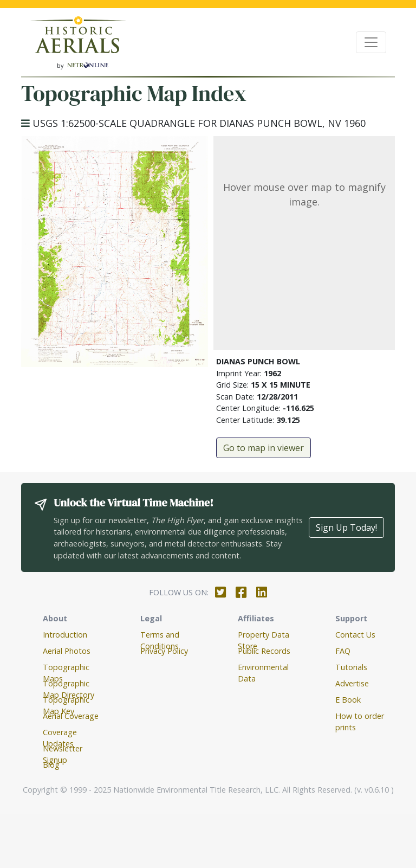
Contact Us (355, 635)
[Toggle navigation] (371, 42)
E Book (348, 700)
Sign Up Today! (346, 528)
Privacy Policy (164, 651)
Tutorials (351, 667)
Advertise (352, 683)
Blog (51, 765)
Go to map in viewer (264, 448)
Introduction (65, 635)
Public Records (264, 651)
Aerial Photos (67, 651)
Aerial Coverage (71, 716)
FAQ (343, 651)
